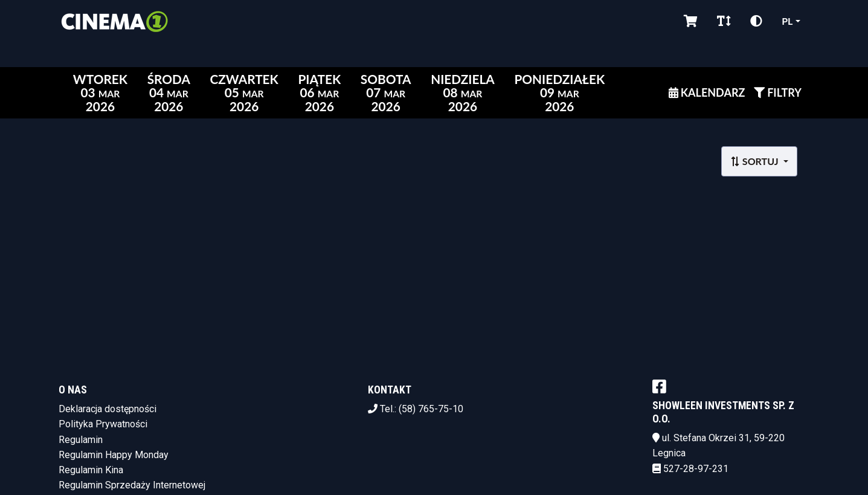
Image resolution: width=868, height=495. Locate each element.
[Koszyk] (691, 21)
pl (787, 21)
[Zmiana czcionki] (724, 21)
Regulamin (81, 440)
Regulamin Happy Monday (114, 455)
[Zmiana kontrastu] (756, 21)
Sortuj (755, 161)
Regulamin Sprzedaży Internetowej (132, 485)
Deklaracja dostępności (108, 409)
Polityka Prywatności (103, 424)
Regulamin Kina (91, 470)
